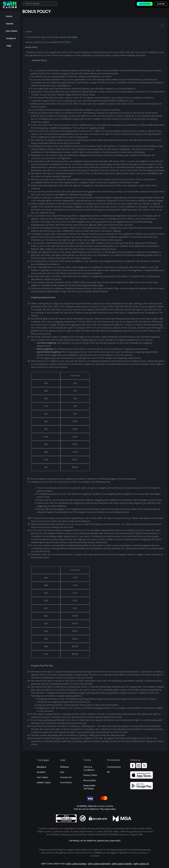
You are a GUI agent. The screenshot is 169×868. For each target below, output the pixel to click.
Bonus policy (90, 780)
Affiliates (65, 767)
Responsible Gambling (89, 787)
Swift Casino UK (141, 864)
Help (9, 46)
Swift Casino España (122, 864)
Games (10, 24)
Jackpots (11, 38)
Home (9, 16)
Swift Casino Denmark (99, 864)
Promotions (66, 783)
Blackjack (42, 767)
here (75, 37)
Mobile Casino (44, 783)
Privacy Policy (90, 775)
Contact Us (66, 777)
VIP (108, 772)
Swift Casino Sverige (76, 864)
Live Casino (12, 31)
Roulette (41, 772)
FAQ (62, 772)
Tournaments (114, 767)
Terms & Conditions (89, 768)
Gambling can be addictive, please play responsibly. (95, 841)
